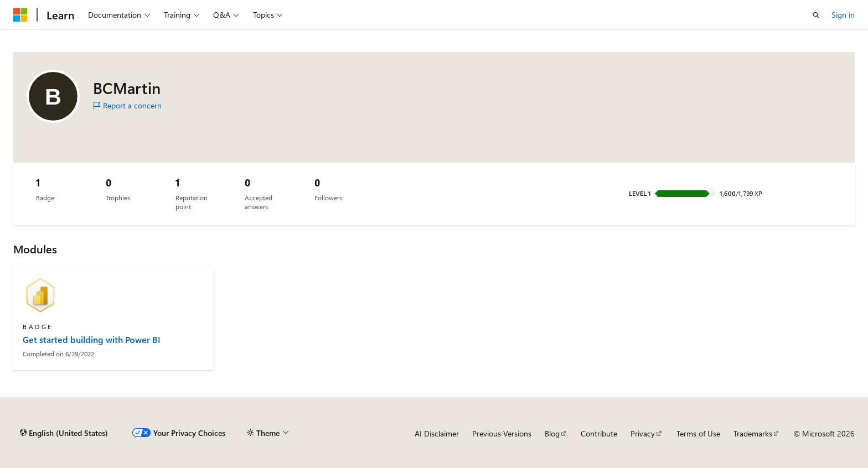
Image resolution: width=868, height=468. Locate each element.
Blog (552, 433)
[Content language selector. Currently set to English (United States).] (64, 433)
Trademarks (753, 433)
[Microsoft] (20, 15)
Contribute (599, 433)
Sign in (843, 15)
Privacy (643, 433)
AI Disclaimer (437, 433)
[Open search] (816, 15)
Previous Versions (502, 433)
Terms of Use (698, 433)
